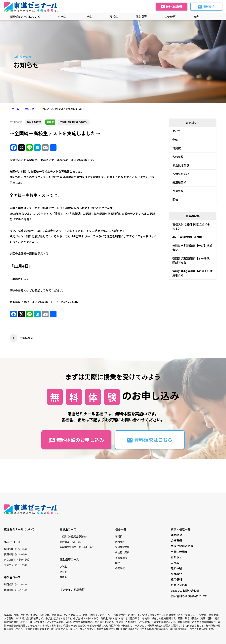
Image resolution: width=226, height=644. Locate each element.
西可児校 (178, 191)
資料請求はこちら (150, 440)
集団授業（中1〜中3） (16, 584)
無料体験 (176, 568)
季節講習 (176, 535)
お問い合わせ (179, 585)
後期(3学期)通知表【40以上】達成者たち (193, 273)
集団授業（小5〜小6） (16, 549)
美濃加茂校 (179, 182)
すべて (176, 131)
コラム (175, 563)
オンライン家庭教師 (72, 590)
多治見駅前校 (181, 174)
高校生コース (68, 529)
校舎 (196, 17)
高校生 (63, 577)
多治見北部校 (181, 165)
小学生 (63, 566)
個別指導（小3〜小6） (16, 554)
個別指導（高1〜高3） (72, 542)
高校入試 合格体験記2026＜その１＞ (191, 226)
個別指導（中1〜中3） (16, 590)
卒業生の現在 (179, 552)
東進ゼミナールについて (25, 17)
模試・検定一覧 (180, 529)
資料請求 (206, 7)
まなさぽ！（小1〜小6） (17, 559)
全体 (175, 140)
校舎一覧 (121, 529)
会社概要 (176, 574)
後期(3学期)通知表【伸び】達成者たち (192, 248)
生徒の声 (170, 17)
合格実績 (176, 540)
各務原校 (178, 157)
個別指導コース (69, 559)
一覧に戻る (26, 338)
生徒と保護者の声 (182, 546)
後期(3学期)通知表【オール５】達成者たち (192, 260)
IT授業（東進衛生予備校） (74, 536)
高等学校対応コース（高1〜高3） (77, 547)
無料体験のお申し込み (76, 440)
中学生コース (12, 577)
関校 (175, 199)
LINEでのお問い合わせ (185, 591)
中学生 (63, 572)
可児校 (177, 148)
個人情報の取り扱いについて (189, 596)
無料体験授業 (172, 7)
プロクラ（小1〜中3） (16, 565)
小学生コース (12, 542)
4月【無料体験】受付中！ (189, 237)
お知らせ (176, 557)
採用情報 (176, 579)
